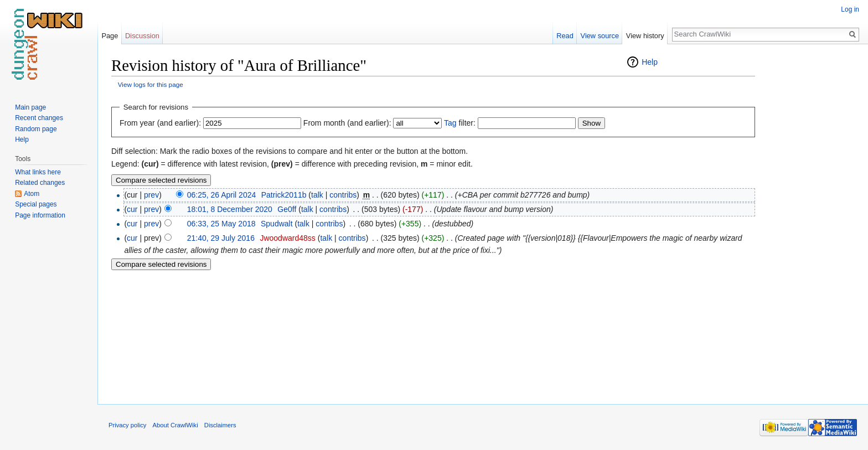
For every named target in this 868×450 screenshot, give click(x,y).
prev (151, 195)
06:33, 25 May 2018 (221, 224)
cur (132, 209)
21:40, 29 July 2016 (221, 238)
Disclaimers (220, 425)
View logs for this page (151, 84)
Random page (36, 129)
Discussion (142, 36)
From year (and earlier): (160, 123)
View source (600, 36)
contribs (343, 195)
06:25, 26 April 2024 (222, 195)
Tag (450, 123)
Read (565, 36)
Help (650, 62)
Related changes (40, 183)
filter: (460, 123)
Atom (32, 194)
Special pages (36, 204)
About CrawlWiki (175, 425)
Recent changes (39, 118)
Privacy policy (127, 425)
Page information (40, 215)
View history (645, 36)
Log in (850, 9)
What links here (38, 172)
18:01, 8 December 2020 (230, 209)
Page (110, 36)
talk (317, 195)
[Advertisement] (810, 221)
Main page (30, 107)
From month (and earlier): (347, 123)
